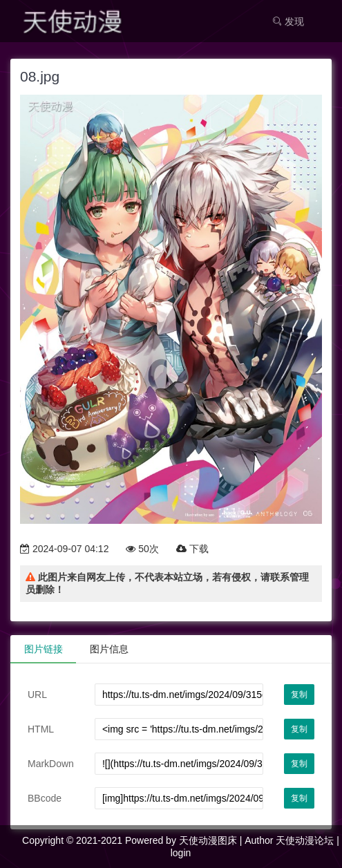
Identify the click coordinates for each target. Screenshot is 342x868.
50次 (142, 549)
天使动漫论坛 (305, 840)
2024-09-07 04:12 (64, 549)
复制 (299, 695)
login (181, 853)
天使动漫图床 (208, 840)
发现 (288, 21)
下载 (192, 549)
